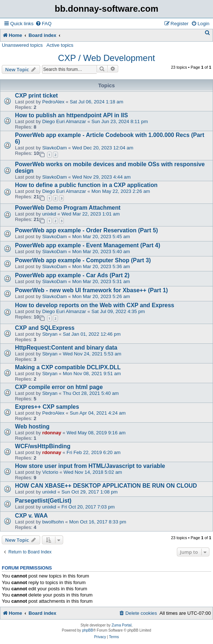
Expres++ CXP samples (47, 407)
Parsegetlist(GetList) (43, 501)
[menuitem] (43, 24)
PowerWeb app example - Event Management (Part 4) (88, 245)
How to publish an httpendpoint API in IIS (71, 115)
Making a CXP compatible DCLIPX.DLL (68, 367)
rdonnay (52, 433)
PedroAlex (53, 102)
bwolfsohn (53, 522)
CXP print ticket (36, 96)
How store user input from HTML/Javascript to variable (90, 466)
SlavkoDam (55, 148)
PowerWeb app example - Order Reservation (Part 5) (86, 230)
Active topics (60, 45)
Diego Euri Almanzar (64, 121)
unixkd (49, 214)
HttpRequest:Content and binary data (66, 348)
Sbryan (50, 334)
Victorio (50, 472)
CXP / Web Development (106, 58)
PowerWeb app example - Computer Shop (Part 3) (83, 260)
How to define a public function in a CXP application (86, 185)
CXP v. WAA (31, 516)
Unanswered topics (22, 45)
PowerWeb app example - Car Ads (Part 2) (72, 275)
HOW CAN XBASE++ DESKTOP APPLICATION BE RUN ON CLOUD (106, 486)
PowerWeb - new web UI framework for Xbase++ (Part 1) (91, 290)
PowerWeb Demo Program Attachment (68, 208)
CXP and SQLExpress (45, 328)
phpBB (88, 630)
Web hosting (32, 426)
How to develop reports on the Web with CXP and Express (95, 305)
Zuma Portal (121, 625)
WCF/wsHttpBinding (43, 446)
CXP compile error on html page (59, 387)
